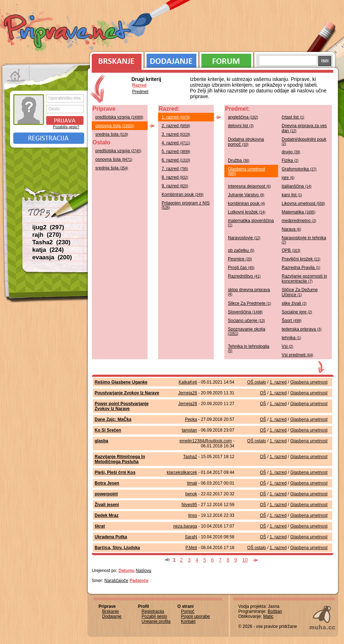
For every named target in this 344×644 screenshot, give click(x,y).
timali (192, 483)
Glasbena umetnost (247, 171)
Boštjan (275, 611)
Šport (292, 321)
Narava (291, 229)
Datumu (127, 571)
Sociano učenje (246, 321)
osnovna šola (115, 126)
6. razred (176, 160)
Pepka (191, 419)
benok (191, 494)
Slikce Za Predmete (249, 303)
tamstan (189, 430)
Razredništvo (244, 276)
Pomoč (188, 611)
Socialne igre (297, 312)
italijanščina (297, 186)
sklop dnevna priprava (249, 292)
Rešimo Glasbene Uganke (121, 382)
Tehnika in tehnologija (249, 348)
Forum (226, 59)
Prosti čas (241, 268)
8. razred (175, 177)
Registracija (49, 138)
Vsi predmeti (297, 355)
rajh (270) (47, 235)
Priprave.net (68, 32)
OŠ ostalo (257, 382)
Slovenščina (245, 312)
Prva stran (16, 75)
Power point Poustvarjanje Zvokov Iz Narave (122, 406)
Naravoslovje (244, 238)
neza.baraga (185, 526)
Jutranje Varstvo (246, 195)
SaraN (191, 537)
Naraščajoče (116, 581)
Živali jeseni (107, 505)
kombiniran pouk (247, 203)
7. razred (175, 169)
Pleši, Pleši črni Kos (115, 472)
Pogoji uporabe (195, 616)
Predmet (140, 92)
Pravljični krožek (301, 259)
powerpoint (106, 494)
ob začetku (241, 250)
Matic (268, 616)
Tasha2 (190, 457)
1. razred (176, 117)
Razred (139, 85)
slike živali (294, 303)
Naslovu (144, 571)
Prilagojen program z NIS (186, 205)
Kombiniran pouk (183, 194)
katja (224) (48, 250)
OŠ (263, 393)
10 (245, 560)
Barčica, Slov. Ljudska (117, 548)
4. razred (176, 143)
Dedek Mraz (107, 515)
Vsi (287, 346)
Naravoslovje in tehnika (304, 240)
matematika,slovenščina (251, 223)
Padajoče (139, 581)
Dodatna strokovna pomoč (246, 142)
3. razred (176, 134)
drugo (291, 152)
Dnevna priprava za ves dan (304, 128)
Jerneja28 (188, 393)
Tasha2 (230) (51, 242)
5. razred (176, 152)
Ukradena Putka (111, 537)
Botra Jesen (107, 483)
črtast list (293, 117)
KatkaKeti (188, 382)
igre (288, 178)
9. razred (175, 186)
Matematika (298, 212)
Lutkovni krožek (247, 212)
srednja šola (112, 134)
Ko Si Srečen (108, 430)
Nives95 (189, 505)
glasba (101, 441)
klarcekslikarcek (182, 472)
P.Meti (191, 548)
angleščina (243, 117)
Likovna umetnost (303, 203)
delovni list (241, 126)
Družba (239, 160)
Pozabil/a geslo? (66, 127)
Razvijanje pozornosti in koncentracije (304, 279)
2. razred (176, 126)
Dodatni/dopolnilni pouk (304, 141)
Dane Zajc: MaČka (113, 419)
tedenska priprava (302, 329)
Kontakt (188, 621)
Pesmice (240, 259)
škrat (100, 526)
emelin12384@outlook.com (206, 441)
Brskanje (115, 59)
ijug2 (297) (48, 227)
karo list (292, 195)
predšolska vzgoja (119, 117)
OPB (291, 250)
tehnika (291, 338)
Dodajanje (171, 59)
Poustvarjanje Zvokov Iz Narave (127, 393)
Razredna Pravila (301, 268)
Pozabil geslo (154, 616)
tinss (193, 515)
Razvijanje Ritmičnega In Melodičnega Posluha (120, 459)
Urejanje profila (156, 621)
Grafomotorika (299, 169)
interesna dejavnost (249, 186)
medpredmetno (299, 221)
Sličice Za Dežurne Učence (300, 292)
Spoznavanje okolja (247, 331)
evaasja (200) (52, 257)
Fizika (290, 160)
